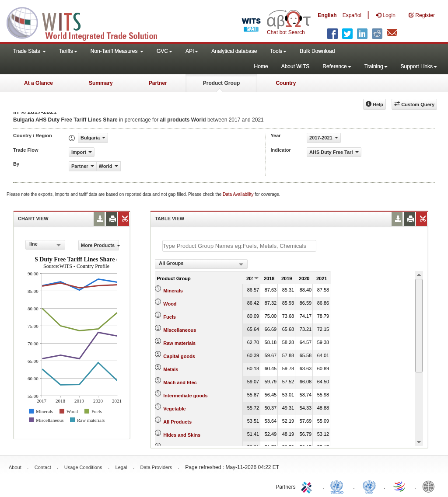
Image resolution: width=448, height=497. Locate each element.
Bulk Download (317, 51)
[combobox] (45, 245)
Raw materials (179, 343)
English (327, 15)
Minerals (173, 291)
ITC (308, 486)
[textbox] (239, 246)
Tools (278, 51)
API (192, 51)
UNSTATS (369, 486)
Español (352, 15)
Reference (337, 66)
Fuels (170, 317)
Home (261, 66)
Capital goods (179, 356)
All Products (177, 422)
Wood (170, 304)
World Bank (430, 486)
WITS (87, 22)
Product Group (222, 83)
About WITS (296, 66)
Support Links (419, 66)
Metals (171, 369)
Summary (101, 83)
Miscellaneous (180, 330)
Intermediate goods (185, 396)
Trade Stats (30, 51)
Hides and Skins (182, 435)
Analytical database (234, 51)
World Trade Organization (400, 486)
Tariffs (68, 51)
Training (376, 66)
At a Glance (38, 83)
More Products (100, 245)
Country (286, 83)
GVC (164, 51)
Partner (158, 83)
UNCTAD (339, 486)
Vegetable (174, 409)
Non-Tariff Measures (117, 51)
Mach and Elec (180, 382)
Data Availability (239, 194)
